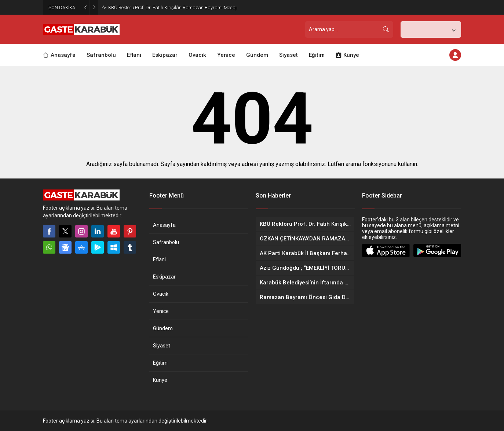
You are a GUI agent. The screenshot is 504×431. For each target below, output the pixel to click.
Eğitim (160, 363)
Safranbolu (166, 242)
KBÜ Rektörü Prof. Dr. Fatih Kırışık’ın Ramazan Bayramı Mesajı (173, 8)
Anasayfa (164, 225)
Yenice (161, 311)
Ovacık (161, 294)
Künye (160, 380)
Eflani (159, 259)
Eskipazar (164, 277)
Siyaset (162, 346)
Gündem (163, 328)
